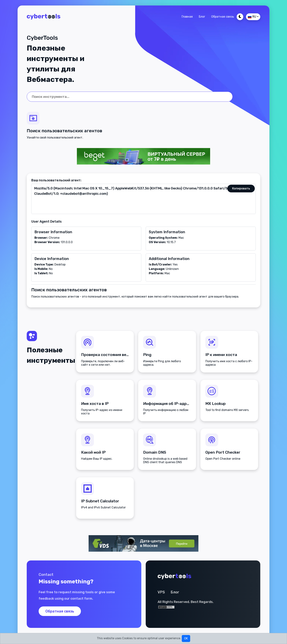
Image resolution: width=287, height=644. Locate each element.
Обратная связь (223, 17)
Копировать (241, 188)
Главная (187, 17)
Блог (202, 17)
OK (186, 638)
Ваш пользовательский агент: (56, 180)
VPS (161, 592)
